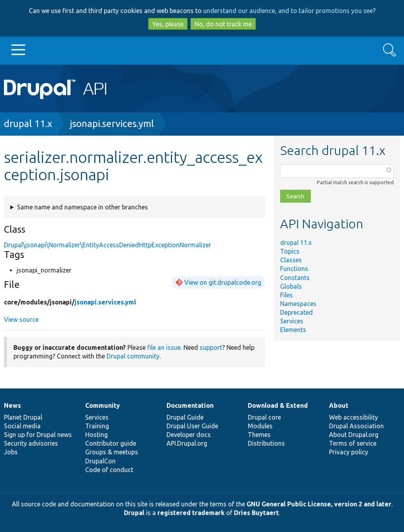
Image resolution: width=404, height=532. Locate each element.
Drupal (134, 513)
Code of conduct (109, 470)
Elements (293, 330)
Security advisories (31, 443)
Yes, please (168, 24)
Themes (259, 435)
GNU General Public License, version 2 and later (319, 504)
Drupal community (133, 356)
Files (286, 295)
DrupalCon (100, 461)
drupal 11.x (28, 124)
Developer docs (189, 435)
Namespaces (298, 304)
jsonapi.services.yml (112, 124)
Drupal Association (356, 426)
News (12, 405)
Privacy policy (349, 452)
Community (103, 405)
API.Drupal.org (187, 443)
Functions (294, 269)
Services (292, 321)
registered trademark (191, 513)
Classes (291, 260)
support (211, 347)
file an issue (164, 347)
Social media (22, 426)
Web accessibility (353, 417)
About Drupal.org (354, 435)
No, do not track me (223, 24)
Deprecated (296, 312)
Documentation (190, 405)
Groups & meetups (112, 452)
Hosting (96, 435)
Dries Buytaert (256, 513)
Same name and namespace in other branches (82, 207)
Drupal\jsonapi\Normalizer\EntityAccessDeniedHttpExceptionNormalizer (108, 245)
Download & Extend (278, 405)
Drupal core (264, 417)
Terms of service (353, 443)
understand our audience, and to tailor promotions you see (288, 11)
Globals (291, 286)
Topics (290, 251)
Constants (295, 278)
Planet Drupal (23, 417)
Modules (260, 426)
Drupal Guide (185, 417)
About (339, 405)
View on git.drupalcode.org (223, 282)
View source (21, 319)
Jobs (11, 452)
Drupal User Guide (192, 426)
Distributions (266, 443)
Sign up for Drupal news (38, 435)
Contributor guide (111, 443)
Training (97, 426)
